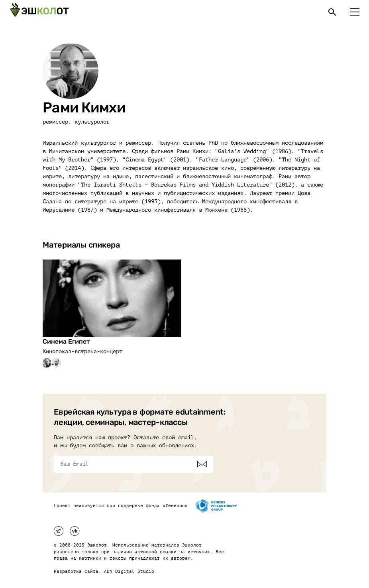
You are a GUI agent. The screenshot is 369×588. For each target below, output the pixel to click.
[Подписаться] (202, 464)
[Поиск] (332, 12)
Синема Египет (66, 341)
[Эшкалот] (39, 12)
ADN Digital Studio (129, 571)
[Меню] (355, 12)
